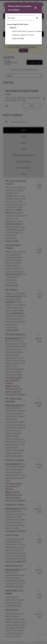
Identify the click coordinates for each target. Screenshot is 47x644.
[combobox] (23, 18)
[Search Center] (21, 18)
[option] (23, 32)
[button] (36, 8)
